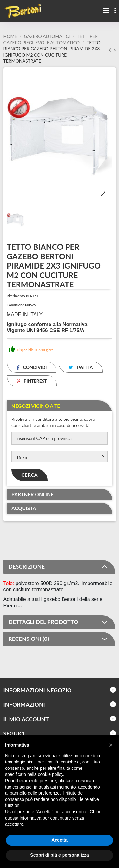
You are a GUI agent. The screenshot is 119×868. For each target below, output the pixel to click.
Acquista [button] (24, 508)
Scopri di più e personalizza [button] (59, 855)
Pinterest (32, 381)
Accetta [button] (60, 840)
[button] (111, 745)
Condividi (32, 367)
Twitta (81, 367)
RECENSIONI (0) (58, 639)
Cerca (30, 475)
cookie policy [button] (51, 774)
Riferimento (16, 296)
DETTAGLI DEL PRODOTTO (58, 622)
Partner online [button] (33, 494)
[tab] (60, 406)
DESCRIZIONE (58, 567)
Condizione (15, 305)
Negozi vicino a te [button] (36, 406)
